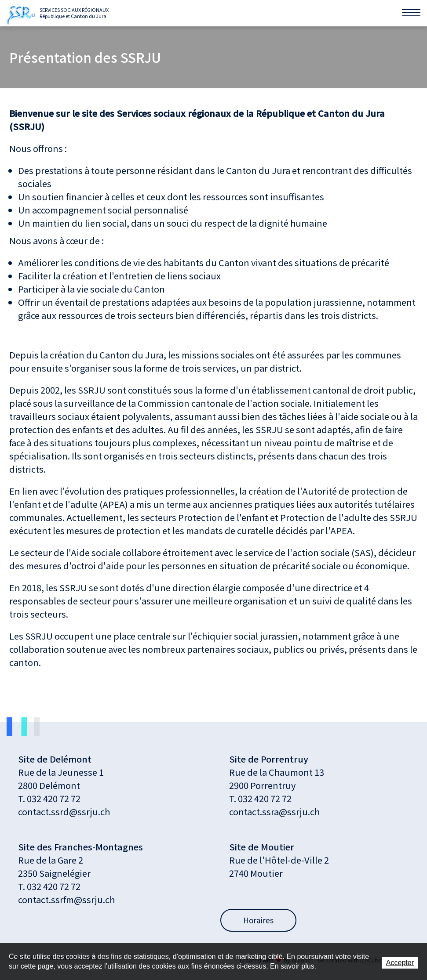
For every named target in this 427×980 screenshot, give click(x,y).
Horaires (258, 920)
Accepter (400, 963)
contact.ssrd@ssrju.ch (64, 812)
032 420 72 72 (54, 798)
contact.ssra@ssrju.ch (274, 812)
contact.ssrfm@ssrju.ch (66, 899)
